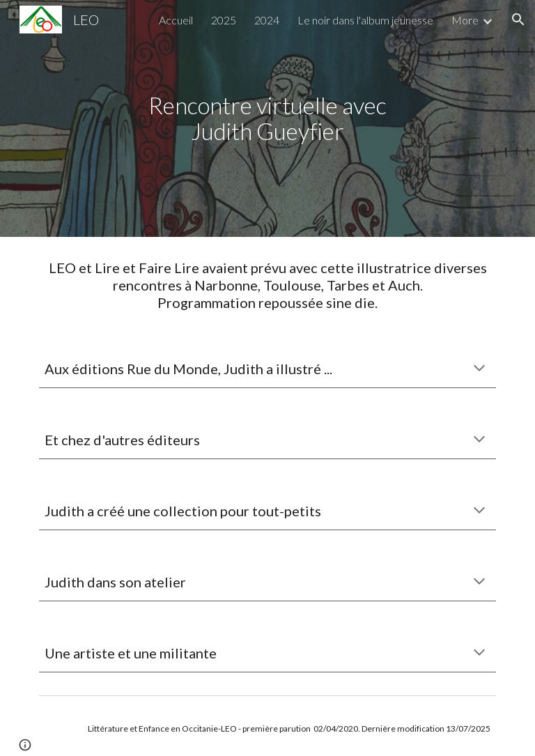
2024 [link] (267, 20)
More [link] (465, 20)
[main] (267, 118)
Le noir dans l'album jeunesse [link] (365, 20)
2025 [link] (224, 20)
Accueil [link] (176, 20)
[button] (518, 20)
